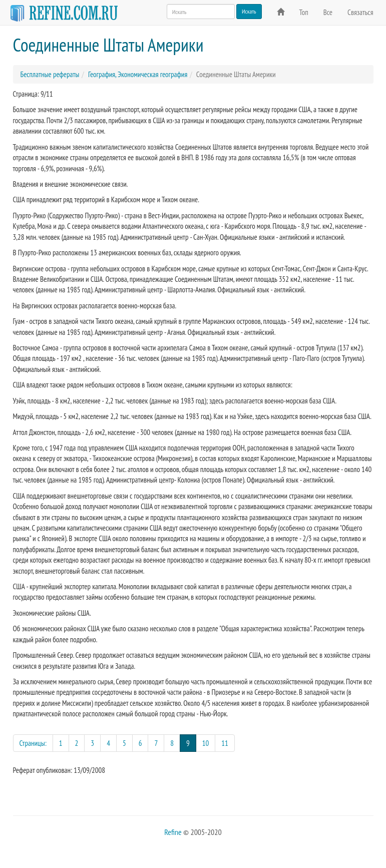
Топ (304, 12)
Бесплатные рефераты (50, 74)
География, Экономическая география (138, 74)
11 (225, 743)
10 (206, 743)
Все (328, 12)
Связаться (360, 12)
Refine (173, 832)
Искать (249, 11)
